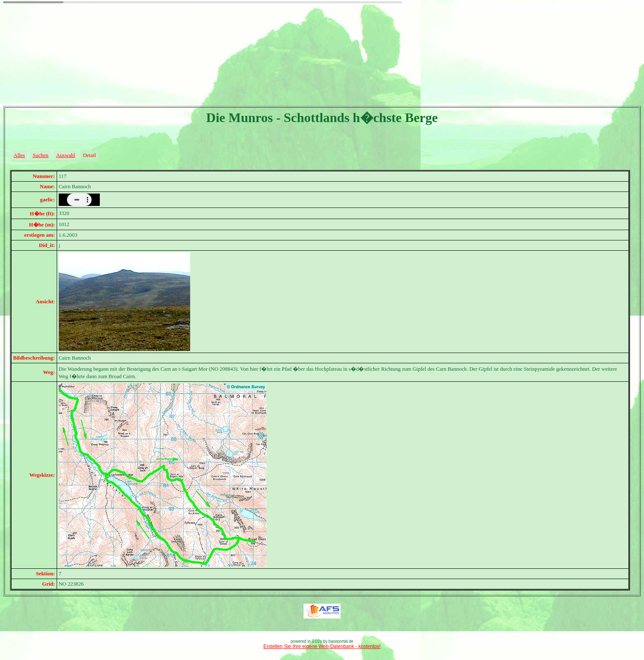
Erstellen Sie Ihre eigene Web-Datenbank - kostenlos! (322, 646)
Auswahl (66, 155)
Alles (19, 155)
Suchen (40, 155)
